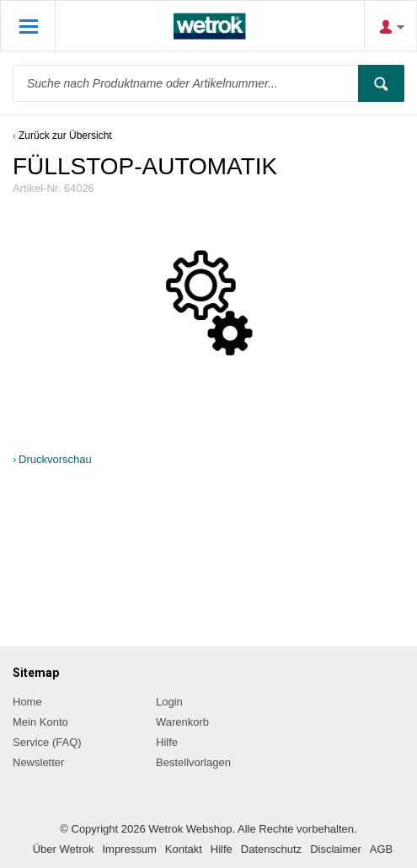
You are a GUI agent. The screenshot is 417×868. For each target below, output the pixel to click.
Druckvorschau (55, 459)
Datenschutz (271, 849)
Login (169, 702)
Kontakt (184, 849)
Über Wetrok (64, 849)
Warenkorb (182, 722)
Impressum (129, 849)
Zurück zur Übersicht (65, 136)
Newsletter (38, 762)
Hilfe (167, 742)
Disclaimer (336, 849)
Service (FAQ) (47, 742)
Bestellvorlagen (193, 762)
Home (27, 702)
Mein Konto (40, 722)
